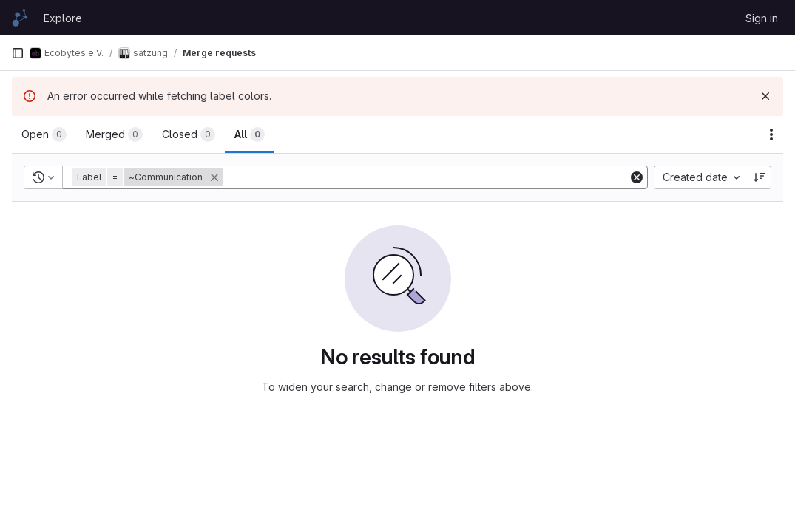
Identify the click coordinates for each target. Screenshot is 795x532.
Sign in (762, 18)
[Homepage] (20, 18)
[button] (149, 177)
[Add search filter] (427, 177)
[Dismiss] (765, 96)
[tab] (44, 134)
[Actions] (771, 134)
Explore (63, 18)
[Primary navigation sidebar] (18, 53)
